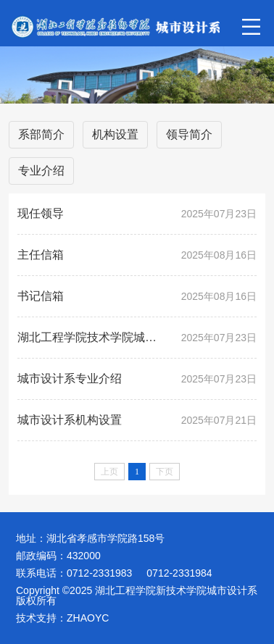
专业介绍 (41, 171)
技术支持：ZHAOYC (62, 618)
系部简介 (41, 134)
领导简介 (189, 134)
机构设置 (115, 134)
